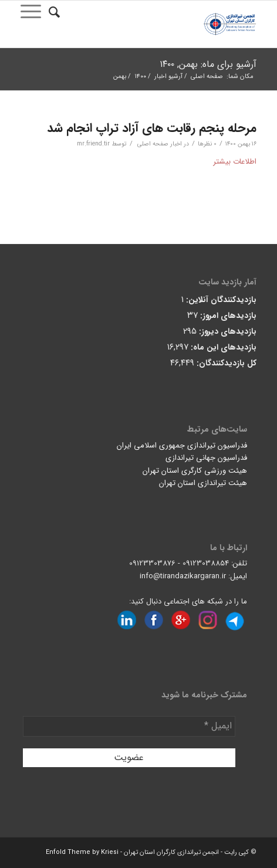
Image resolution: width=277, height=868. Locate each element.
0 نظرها (207, 144)
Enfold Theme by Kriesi (82, 852)
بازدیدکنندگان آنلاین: (220, 300)
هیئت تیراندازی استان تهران (203, 483)
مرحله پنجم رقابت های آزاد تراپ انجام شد (152, 128)
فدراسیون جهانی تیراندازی (206, 458)
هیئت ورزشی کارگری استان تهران (195, 471)
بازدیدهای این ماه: (222, 347)
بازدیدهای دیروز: (227, 332)
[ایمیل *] (129, 726)
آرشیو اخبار (168, 77)
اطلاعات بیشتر (235, 162)
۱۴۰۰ (140, 77)
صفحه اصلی (207, 77)
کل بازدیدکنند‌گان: (225, 363)
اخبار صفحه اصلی (160, 144)
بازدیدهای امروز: (227, 316)
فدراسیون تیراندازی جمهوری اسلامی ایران (182, 445)
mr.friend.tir (93, 144)
